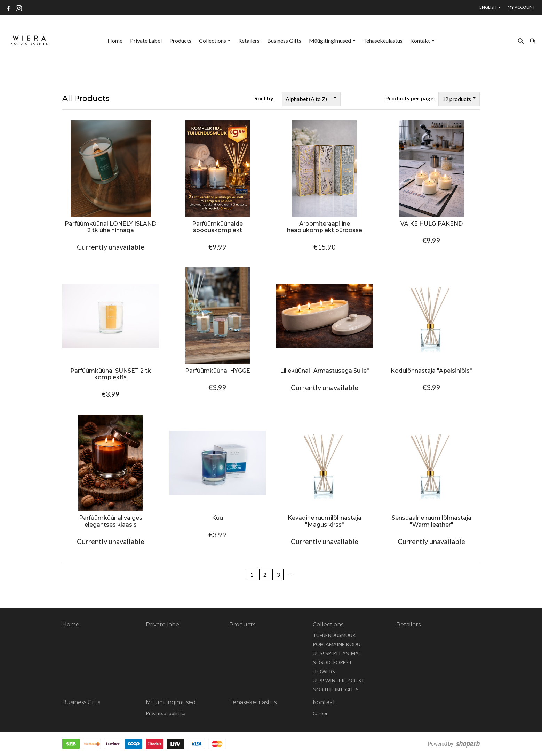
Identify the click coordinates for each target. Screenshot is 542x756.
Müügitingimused (332, 40)
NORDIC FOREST (332, 662)
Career (320, 713)
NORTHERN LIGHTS (336, 689)
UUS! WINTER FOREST (339, 680)
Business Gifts (284, 40)
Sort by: (265, 98)
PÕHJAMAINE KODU (337, 644)
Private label (146, 40)
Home (115, 40)
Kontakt (422, 40)
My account (521, 7)
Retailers (249, 40)
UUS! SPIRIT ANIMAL (337, 653)
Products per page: (410, 98)
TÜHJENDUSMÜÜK (334, 635)
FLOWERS (324, 671)
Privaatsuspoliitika (166, 713)
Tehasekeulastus (383, 40)
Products (180, 40)
